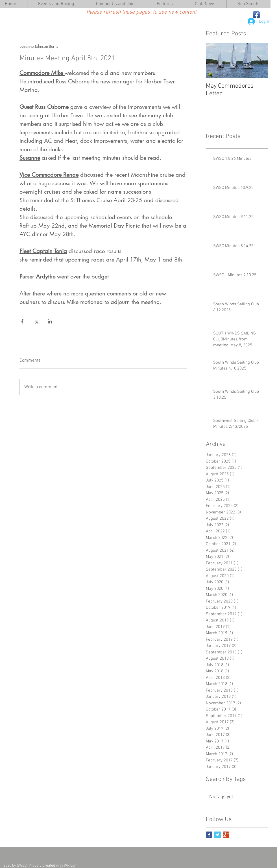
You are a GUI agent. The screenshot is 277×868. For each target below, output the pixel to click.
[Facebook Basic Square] (209, 835)
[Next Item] (259, 60)
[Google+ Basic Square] (226, 835)
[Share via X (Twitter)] (36, 321)
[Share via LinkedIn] (50, 321)
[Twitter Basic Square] (218, 835)
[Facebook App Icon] (256, 15)
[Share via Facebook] (22, 321)
